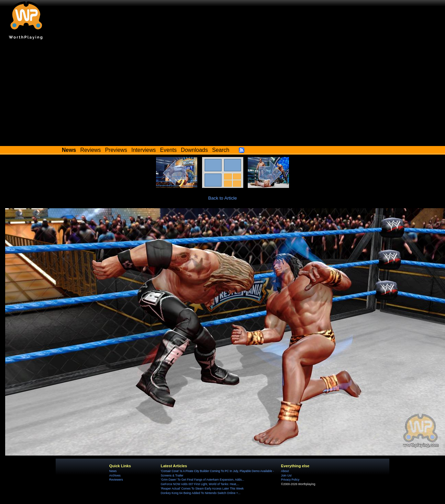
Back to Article (223, 198)
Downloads (194, 150)
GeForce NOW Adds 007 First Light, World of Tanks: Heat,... (200, 484)
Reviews (91, 150)
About (285, 471)
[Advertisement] (223, 94)
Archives (115, 475)
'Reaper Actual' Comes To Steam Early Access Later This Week (202, 489)
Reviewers (116, 480)
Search (221, 150)
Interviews (143, 150)
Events (168, 150)
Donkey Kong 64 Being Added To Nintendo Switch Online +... (201, 493)
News (113, 471)
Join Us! (286, 475)
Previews (116, 150)
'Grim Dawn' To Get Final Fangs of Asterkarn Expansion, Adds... (202, 480)
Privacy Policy (290, 480)
